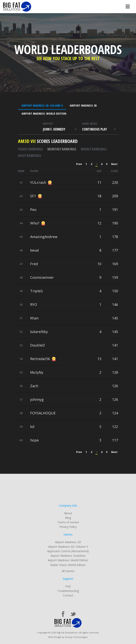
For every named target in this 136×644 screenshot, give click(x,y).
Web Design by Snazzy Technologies (68, 637)
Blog (68, 518)
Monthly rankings (62, 149)
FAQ (68, 586)
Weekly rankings (94, 149)
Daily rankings (30, 155)
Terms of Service (68, 522)
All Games (68, 571)
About (68, 513)
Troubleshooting (68, 591)
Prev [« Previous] (79, 164)
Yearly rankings (30, 149)
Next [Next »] (114, 164)
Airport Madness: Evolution (68, 556)
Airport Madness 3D (83, 105)
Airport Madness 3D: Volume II (42, 105)
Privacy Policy (68, 527)
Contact (68, 595)
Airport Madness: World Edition (44, 113)
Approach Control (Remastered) (68, 551)
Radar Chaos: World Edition (68, 565)
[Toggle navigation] (128, 6)
